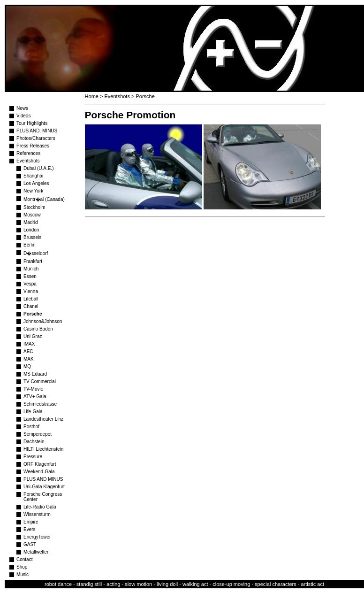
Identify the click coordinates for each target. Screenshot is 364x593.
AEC (28, 351)
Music (23, 574)
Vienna (31, 291)
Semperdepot (38, 434)
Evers (30, 529)
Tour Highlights (32, 123)
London (31, 230)
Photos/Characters (36, 138)
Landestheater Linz (43, 419)
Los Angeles (36, 183)
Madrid (31, 222)
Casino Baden (38, 329)
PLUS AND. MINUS (37, 131)
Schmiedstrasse (40, 404)
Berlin (30, 245)
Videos (23, 116)
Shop (22, 567)
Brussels (32, 237)
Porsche (33, 314)
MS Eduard (35, 374)
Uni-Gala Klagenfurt (44, 487)
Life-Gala (33, 412)
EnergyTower (37, 537)
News (22, 108)
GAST (30, 544)
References (28, 153)
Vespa (30, 284)
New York (33, 191)
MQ (27, 366)
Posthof (31, 427)
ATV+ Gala (35, 397)
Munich (31, 269)
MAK (29, 359)
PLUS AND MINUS (43, 479)
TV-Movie (33, 389)
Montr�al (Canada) (44, 199)
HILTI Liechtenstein (43, 449)
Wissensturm (37, 514)
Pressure (33, 457)
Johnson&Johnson (43, 321)
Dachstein (34, 442)
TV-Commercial (40, 381)
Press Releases (33, 146)
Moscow (32, 215)
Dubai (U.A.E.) (38, 168)
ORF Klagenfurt (40, 464)
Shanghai (33, 176)
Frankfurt (33, 261)
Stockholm (34, 207)
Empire (31, 522)
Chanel (31, 306)
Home (92, 96)
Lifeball (31, 299)
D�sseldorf (36, 253)
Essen (30, 276)
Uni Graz (33, 336)
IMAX (29, 344)
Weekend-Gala (39, 472)
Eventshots (28, 161)
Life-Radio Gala (40, 507)
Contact (24, 559)
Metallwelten (37, 552)
